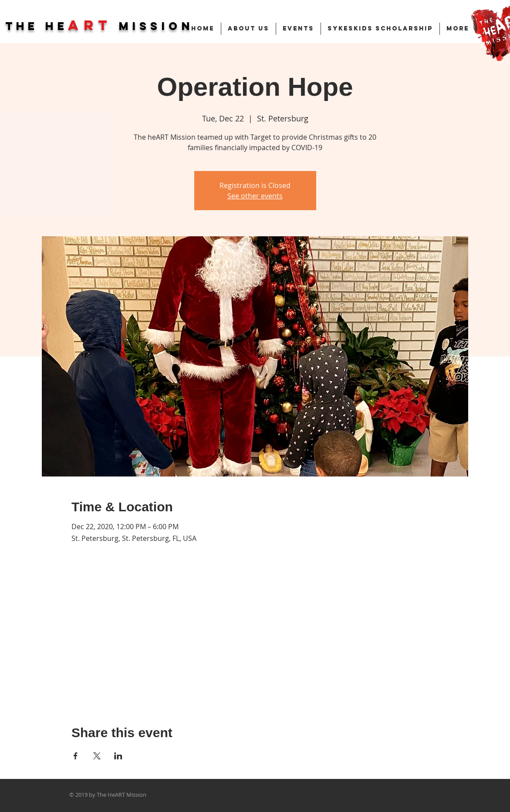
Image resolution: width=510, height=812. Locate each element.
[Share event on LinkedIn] (118, 756)
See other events (255, 196)
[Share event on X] (97, 756)
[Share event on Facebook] (76, 756)
